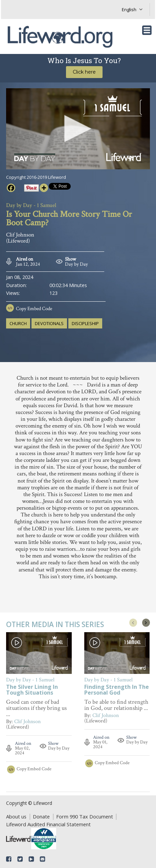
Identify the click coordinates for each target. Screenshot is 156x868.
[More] (44, 188)
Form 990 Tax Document (85, 816)
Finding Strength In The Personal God (117, 690)
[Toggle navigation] (147, 30)
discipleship (85, 323)
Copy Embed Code (34, 309)
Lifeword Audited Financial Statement (48, 824)
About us (16, 816)
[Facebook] (11, 188)
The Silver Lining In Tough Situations (32, 690)
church (18, 323)
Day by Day (76, 264)
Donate (41, 816)
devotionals (49, 323)
